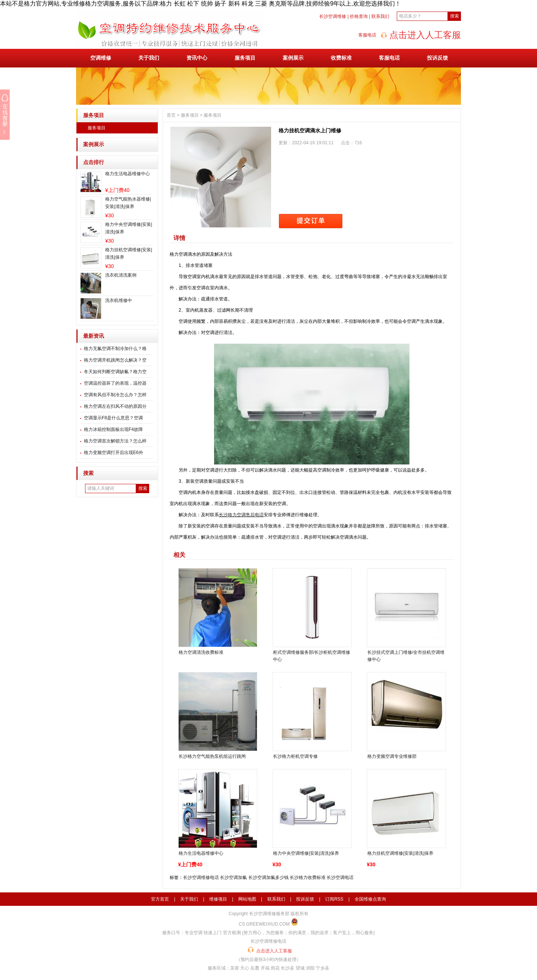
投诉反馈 (437, 58)
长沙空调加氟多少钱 (268, 877)
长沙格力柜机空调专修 (295, 756)
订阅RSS (334, 899)
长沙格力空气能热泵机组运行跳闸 (212, 756)
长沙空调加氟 (233, 877)
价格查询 (359, 16)
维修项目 (218, 899)
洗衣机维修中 (119, 300)
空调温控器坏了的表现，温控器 (115, 383)
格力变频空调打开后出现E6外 (114, 453)
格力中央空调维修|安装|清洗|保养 (306, 853)
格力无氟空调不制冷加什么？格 (115, 349)
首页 (171, 115)
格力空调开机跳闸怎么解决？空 (115, 360)
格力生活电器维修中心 (128, 174)
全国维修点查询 (370, 899)
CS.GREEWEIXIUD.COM (264, 924)
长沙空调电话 (340, 877)
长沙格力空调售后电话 (241, 515)
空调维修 (101, 58)
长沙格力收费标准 (308, 877)
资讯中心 (197, 58)
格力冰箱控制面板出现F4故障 (113, 429)
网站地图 (247, 899)
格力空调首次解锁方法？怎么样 (115, 441)
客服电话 (389, 58)
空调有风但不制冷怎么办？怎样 (115, 395)
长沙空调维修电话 (201, 877)
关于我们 (149, 58)
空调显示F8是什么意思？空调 (113, 418)
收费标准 (341, 58)
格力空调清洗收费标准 (201, 652)
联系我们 (380, 16)
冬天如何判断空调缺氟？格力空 (115, 372)
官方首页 (160, 899)
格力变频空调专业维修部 (392, 756)
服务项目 (245, 58)
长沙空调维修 (333, 16)
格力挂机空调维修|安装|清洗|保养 (400, 853)
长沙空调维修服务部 (269, 914)
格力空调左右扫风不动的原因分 (115, 406)
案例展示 (293, 58)
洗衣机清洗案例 (121, 275)
